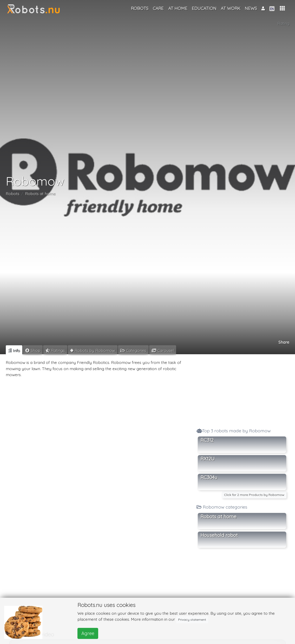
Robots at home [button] (218, 516)
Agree (88, 633)
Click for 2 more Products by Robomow (254, 495)
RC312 (207, 440)
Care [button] (158, 8)
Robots (13, 193)
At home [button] (178, 8)
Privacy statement (192, 620)
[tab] (14, 350)
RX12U (208, 459)
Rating (283, 23)
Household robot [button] (219, 535)
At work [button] (231, 8)
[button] (282, 8)
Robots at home (40, 193)
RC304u (209, 477)
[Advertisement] (242, 390)
